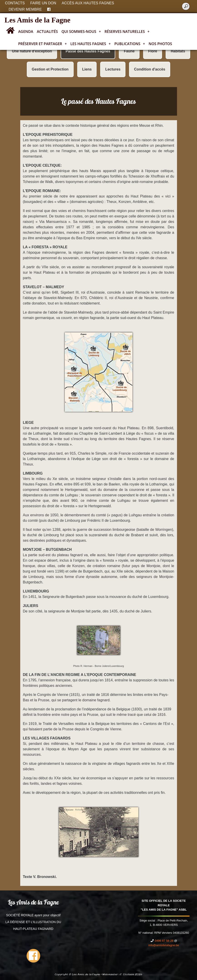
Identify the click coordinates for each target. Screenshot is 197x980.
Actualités (47, 32)
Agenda (26, 32)
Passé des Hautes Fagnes (88, 51)
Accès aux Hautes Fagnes (88, 3)
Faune (129, 51)
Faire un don (43, 3)
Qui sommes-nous (81, 32)
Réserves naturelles (127, 32)
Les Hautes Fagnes (91, 44)
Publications (130, 44)
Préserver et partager (42, 44)
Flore (153, 51)
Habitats (178, 51)
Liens (87, 69)
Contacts (15, 3)
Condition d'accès (150, 69)
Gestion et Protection (50, 69)
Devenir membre (25, 9)
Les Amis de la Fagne (37, 20)
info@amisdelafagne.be (164, 945)
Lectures (113, 69)
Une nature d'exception (32, 51)
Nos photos (160, 44)
